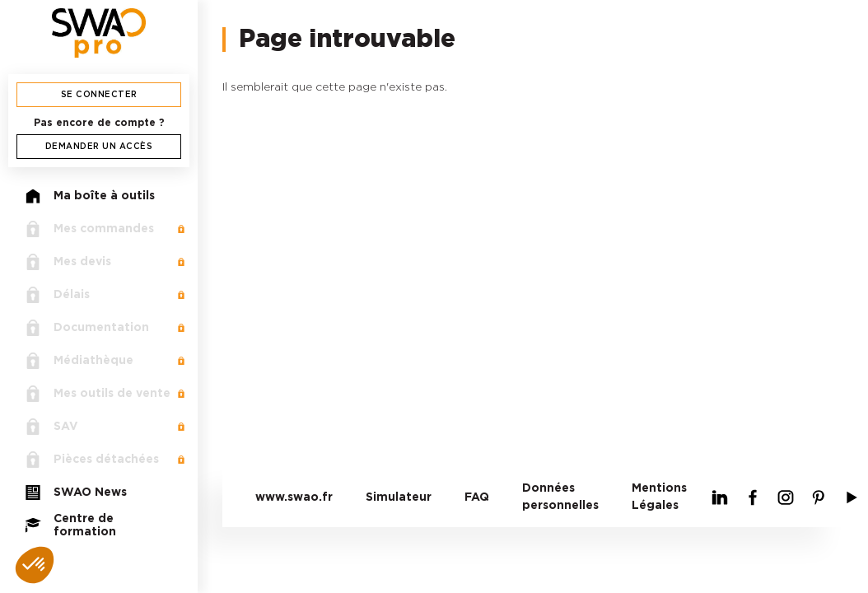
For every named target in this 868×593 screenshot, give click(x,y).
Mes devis (68, 262)
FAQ (477, 497)
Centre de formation (70, 525)
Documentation (87, 328)
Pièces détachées (92, 460)
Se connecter (99, 95)
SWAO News (76, 493)
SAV (51, 427)
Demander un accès (99, 147)
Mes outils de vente (98, 394)
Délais (57, 295)
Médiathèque (79, 361)
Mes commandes (89, 229)
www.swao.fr (294, 497)
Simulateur (399, 497)
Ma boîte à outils (90, 196)
